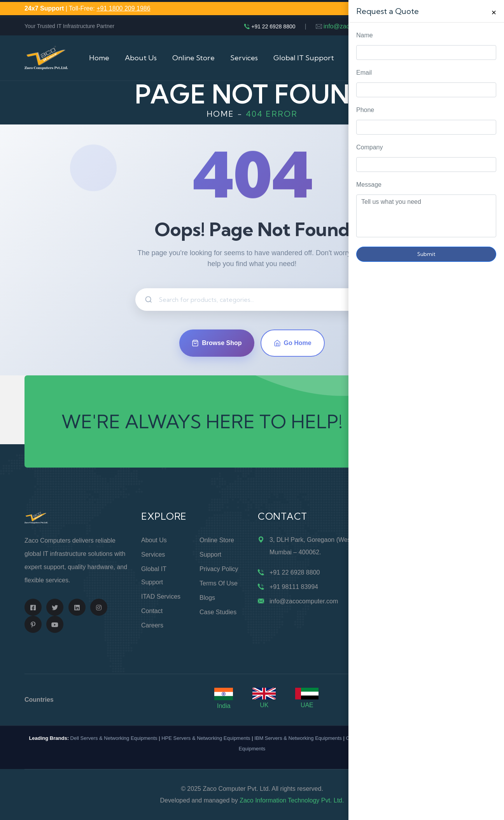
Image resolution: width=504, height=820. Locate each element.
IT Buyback (368, 58)
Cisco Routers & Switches (375, 738)
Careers (152, 625)
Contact (152, 611)
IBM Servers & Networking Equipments (298, 738)
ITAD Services (161, 597)
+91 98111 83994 (294, 587)
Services (244, 58)
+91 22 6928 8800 (273, 26)
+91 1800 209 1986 (123, 8)
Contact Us (421, 58)
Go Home (293, 343)
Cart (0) (467, 58)
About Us (141, 58)
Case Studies (218, 612)
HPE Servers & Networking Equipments (206, 738)
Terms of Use (219, 583)
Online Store (193, 58)
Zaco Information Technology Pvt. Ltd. (292, 800)
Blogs (207, 598)
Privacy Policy (219, 569)
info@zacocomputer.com (358, 26)
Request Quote (490, 328)
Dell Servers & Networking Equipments (114, 738)
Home (99, 58)
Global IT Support (304, 58)
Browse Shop (217, 343)
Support (210, 555)
